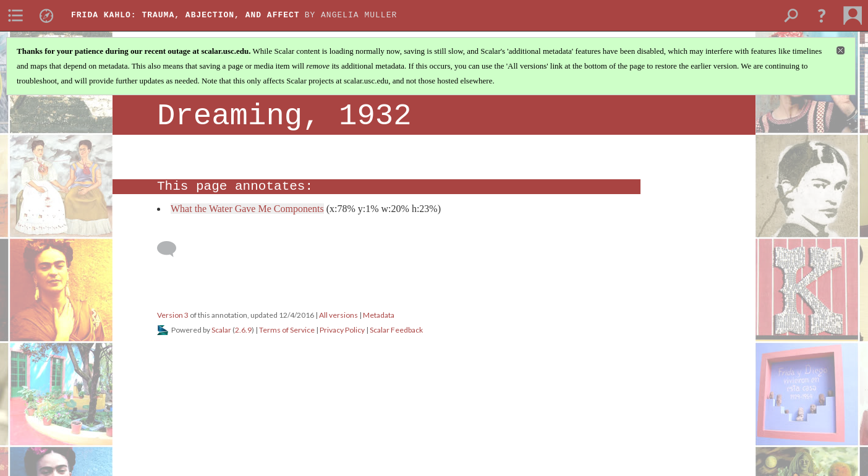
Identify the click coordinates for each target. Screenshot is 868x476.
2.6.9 (243, 330)
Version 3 (173, 315)
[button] (822, 15)
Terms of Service (287, 330)
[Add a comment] (172, 249)
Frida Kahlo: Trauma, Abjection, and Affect (185, 15)
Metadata (379, 315)
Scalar (221, 330)
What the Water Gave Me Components (247, 209)
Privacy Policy (342, 330)
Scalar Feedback (396, 330)
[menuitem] (15, 15)
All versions (338, 315)
